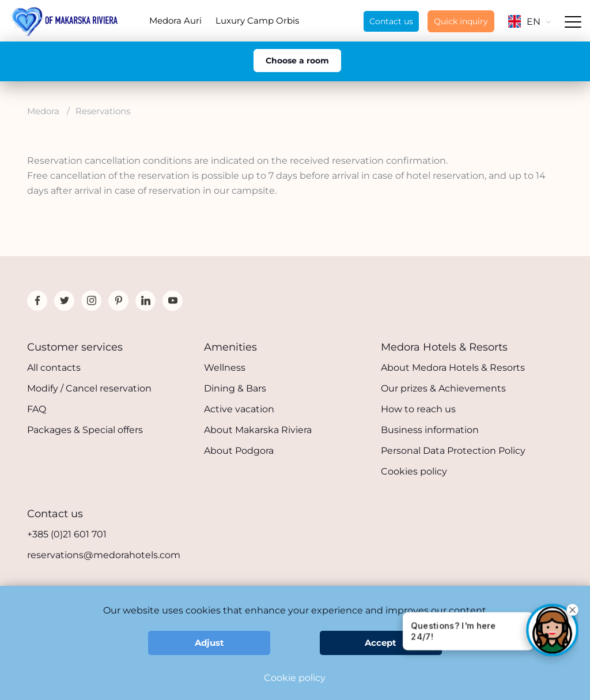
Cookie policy (295, 678)
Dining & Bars (235, 388)
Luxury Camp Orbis (257, 20)
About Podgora (239, 451)
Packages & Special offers (85, 430)
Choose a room (297, 61)
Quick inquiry (461, 21)
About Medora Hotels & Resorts (453, 368)
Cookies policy (414, 471)
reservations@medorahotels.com (104, 555)
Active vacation (239, 409)
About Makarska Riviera (258, 430)
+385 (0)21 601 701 (67, 534)
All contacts (54, 368)
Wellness (225, 368)
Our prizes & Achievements (443, 388)
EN (530, 22)
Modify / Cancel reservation (89, 388)
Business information (430, 430)
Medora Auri (175, 20)
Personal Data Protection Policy (453, 451)
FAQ (37, 409)
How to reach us (418, 409)
